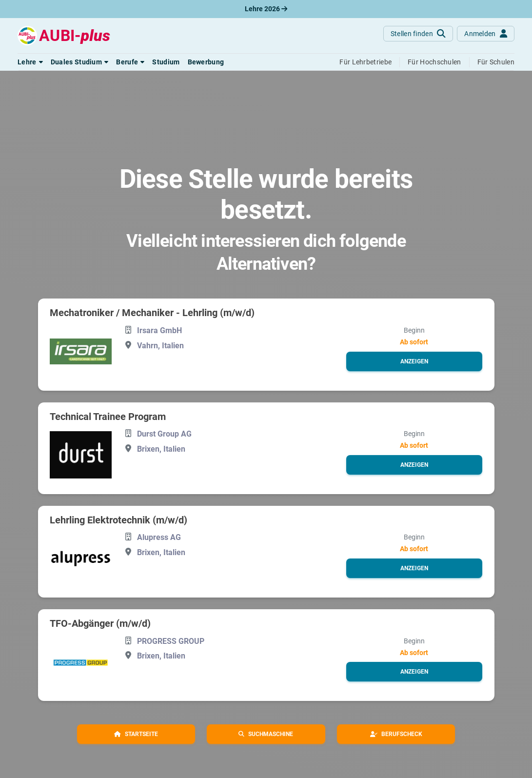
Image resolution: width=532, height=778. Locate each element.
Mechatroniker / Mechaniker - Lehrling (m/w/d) (152, 313)
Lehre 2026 (266, 9)
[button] (30, 62)
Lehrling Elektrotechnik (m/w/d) (118, 520)
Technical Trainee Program (108, 417)
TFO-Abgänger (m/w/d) (100, 623)
